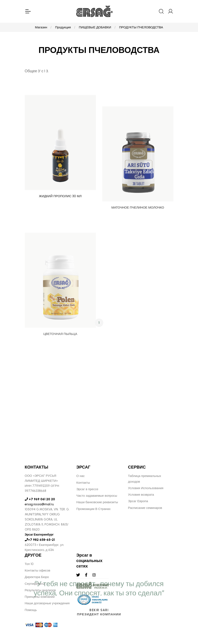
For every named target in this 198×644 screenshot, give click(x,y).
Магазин (41, 27)
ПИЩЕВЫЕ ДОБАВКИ (95, 27)
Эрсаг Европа (138, 501)
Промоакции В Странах (93, 509)
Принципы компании (40, 597)
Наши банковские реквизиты (97, 502)
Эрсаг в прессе (87, 489)
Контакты (83, 483)
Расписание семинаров (145, 508)
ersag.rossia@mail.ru (39, 504)
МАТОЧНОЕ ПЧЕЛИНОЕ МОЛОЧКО (138, 239)
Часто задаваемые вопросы (97, 496)
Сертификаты (35, 584)
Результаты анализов (40, 590)
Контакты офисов (38, 570)
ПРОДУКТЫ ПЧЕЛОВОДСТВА (141, 27)
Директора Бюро (37, 577)
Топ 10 (29, 564)
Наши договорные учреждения (47, 603)
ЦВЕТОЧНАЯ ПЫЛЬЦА (60, 375)
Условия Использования (146, 488)
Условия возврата (141, 495)
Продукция (63, 27)
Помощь (31, 610)
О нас (80, 476)
